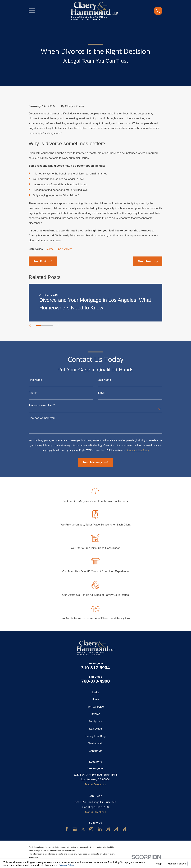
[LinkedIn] (100, 829)
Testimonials (95, 744)
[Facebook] (67, 829)
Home (95, 699)
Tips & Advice (64, 249)
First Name (35, 380)
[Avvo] (108, 829)
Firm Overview (95, 707)
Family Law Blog (96, 736)
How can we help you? (42, 418)
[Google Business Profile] (75, 829)
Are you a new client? (42, 405)
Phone (33, 393)
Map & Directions (95, 784)
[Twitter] (83, 829)
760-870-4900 (95, 681)
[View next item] (60, 325)
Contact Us (95, 751)
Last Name (104, 380)
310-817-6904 (95, 668)
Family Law (95, 721)
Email (101, 393)
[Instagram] (91, 829)
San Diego (95, 729)
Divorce (49, 249)
